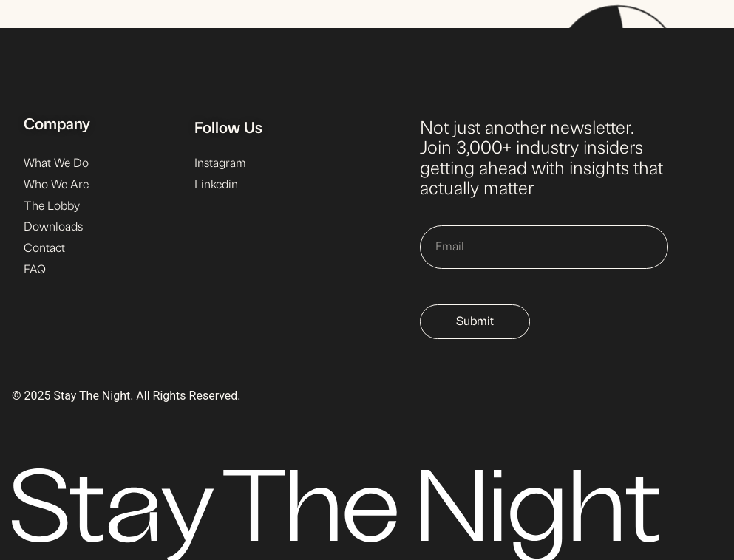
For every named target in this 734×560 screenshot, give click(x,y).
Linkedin (216, 185)
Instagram (220, 164)
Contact (44, 249)
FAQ (35, 270)
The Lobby (52, 207)
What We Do (56, 164)
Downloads (53, 228)
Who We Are (56, 185)
